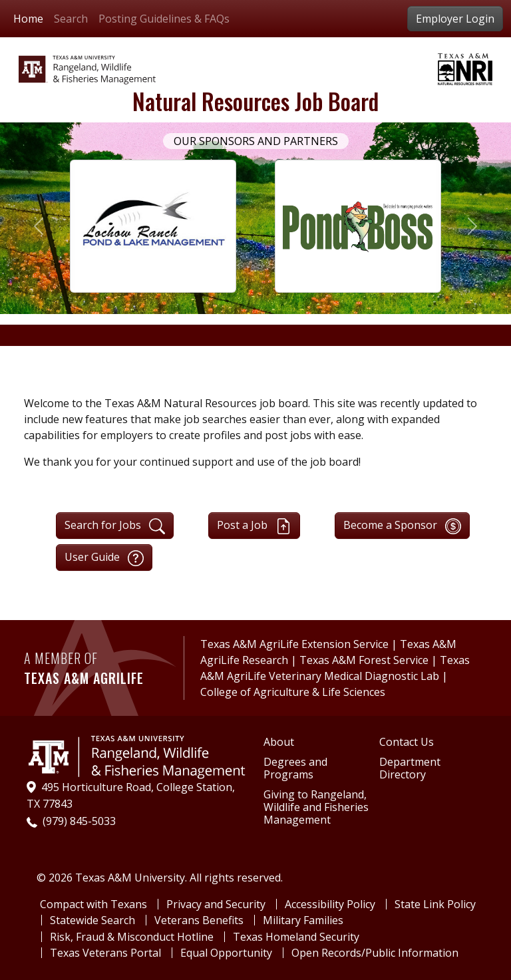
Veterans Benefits (199, 920)
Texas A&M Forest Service (364, 660)
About (279, 742)
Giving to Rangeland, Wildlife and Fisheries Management (316, 808)
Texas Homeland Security (296, 937)
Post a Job (254, 526)
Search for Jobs (115, 526)
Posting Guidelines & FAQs (164, 19)
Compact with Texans (93, 904)
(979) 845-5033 (79, 821)
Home (28, 19)
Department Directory (410, 768)
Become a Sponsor (402, 526)
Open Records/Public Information (375, 953)
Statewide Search (92, 920)
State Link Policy (435, 904)
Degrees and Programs (295, 768)
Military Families (303, 920)
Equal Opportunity (226, 953)
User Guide (104, 558)
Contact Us (407, 742)
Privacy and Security (216, 904)
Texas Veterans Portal (105, 953)
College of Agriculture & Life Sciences (293, 692)
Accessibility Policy (330, 904)
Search (71, 19)
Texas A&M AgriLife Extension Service (296, 644)
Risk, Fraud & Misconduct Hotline (132, 937)
